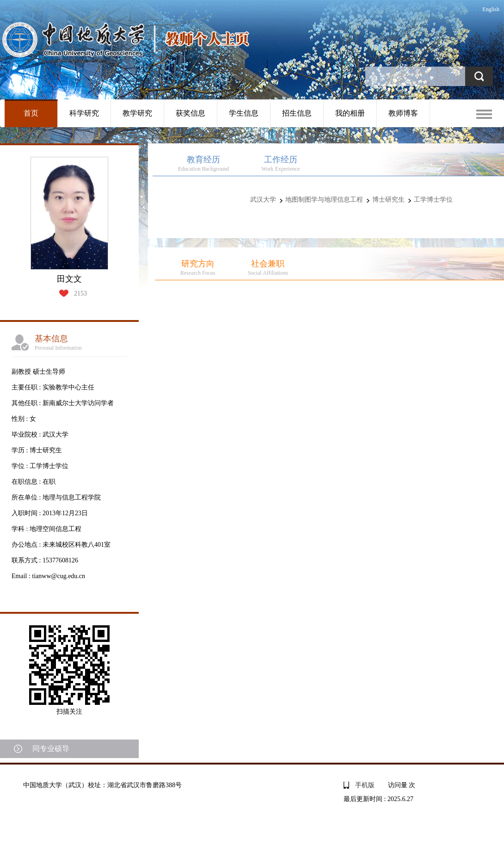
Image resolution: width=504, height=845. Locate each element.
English (491, 9)
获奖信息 (191, 113)
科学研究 (84, 113)
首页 (31, 113)
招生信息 (297, 113)
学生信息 (244, 113)
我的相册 (350, 113)
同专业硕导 (51, 749)
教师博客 (403, 113)
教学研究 (137, 113)
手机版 (365, 785)
